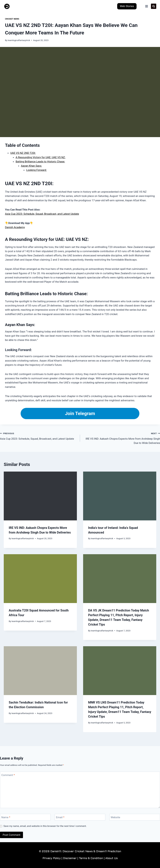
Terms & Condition (91, 858)
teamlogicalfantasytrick (19, 40)
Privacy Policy (52, 858)
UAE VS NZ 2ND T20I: (23, 153)
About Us (111, 858)
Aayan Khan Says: (31, 166)
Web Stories (127, 6)
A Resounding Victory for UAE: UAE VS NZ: (41, 157)
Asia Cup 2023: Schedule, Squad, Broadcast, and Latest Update (42, 214)
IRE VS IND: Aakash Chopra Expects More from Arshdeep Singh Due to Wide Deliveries (121, 438)
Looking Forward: (36, 170)
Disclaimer (70, 858)
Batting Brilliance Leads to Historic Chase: (40, 162)
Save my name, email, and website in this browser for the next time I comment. (45, 826)
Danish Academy (15, 227)
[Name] (25, 817)
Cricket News (12, 19)
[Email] (80, 817)
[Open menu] (146, 6)
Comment (8, 775)
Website (115, 817)
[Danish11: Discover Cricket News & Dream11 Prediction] (7, 6)
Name (6, 817)
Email (60, 817)
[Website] (135, 817)
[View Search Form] (154, 6)
